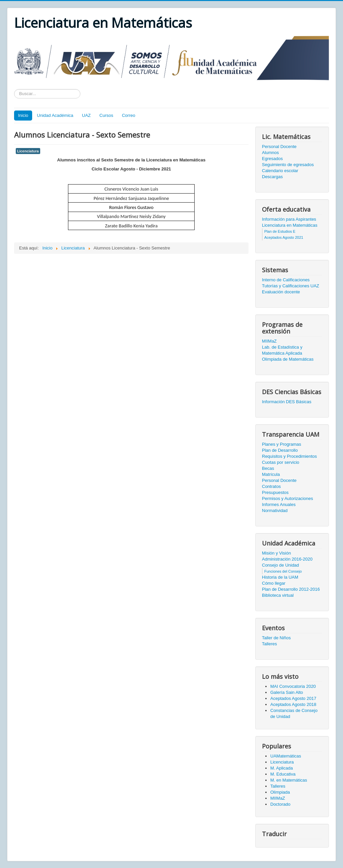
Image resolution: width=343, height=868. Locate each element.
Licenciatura (28, 151)
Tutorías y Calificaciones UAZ (291, 286)
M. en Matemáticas (289, 780)
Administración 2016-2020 (287, 559)
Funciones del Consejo (283, 571)
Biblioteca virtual (278, 595)
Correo (129, 115)
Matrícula (271, 474)
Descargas (272, 177)
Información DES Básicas (287, 402)
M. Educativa (283, 774)
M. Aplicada (282, 768)
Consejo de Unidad (281, 565)
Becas (268, 468)
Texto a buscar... (14, 89)
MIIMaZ (269, 341)
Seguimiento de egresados (288, 165)
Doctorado (280, 804)
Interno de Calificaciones (286, 280)
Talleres (269, 644)
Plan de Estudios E (280, 231)
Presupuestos (275, 492)
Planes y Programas (282, 444)
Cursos (106, 115)
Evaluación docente (281, 292)
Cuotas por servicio (281, 462)
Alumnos (270, 153)
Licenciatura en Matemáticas (290, 225)
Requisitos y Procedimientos (289, 456)
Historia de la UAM (280, 577)
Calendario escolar (280, 171)
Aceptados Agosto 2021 (284, 237)
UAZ (86, 115)
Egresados (272, 159)
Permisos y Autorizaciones (287, 498)
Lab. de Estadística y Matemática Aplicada (282, 350)
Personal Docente (279, 147)
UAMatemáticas (286, 756)
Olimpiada (280, 792)
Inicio (23, 115)
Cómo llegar (274, 583)
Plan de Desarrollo (280, 450)
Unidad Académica (55, 115)
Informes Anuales (279, 504)
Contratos (271, 486)
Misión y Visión (276, 553)
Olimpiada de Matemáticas (288, 359)
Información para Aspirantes (289, 219)
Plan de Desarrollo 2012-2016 (291, 589)
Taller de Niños (276, 638)
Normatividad (275, 511)
